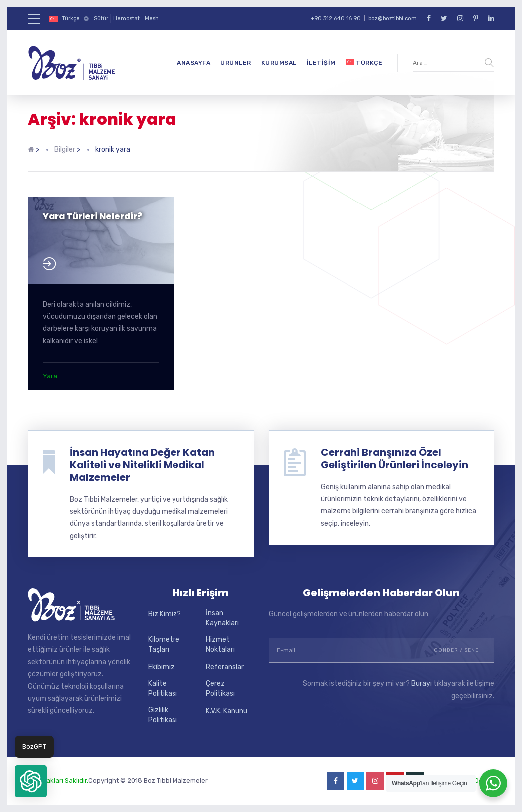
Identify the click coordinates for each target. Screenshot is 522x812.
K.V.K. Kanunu (227, 711)
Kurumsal (279, 63)
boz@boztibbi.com (393, 19)
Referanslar (225, 667)
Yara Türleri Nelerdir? (92, 216)
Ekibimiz (161, 667)
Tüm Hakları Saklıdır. (58, 780)
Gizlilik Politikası (163, 715)
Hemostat (126, 19)
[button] (31, 781)
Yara (50, 376)
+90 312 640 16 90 (336, 19)
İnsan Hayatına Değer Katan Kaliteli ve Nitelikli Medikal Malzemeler (142, 465)
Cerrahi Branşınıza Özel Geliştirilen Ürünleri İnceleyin (394, 459)
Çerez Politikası (220, 689)
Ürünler (236, 63)
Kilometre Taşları (164, 645)
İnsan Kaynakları (222, 618)
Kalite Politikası (163, 689)
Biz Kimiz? (165, 614)
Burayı (422, 684)
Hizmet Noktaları (220, 645)
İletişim (321, 63)
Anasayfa (194, 63)
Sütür (101, 19)
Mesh (152, 19)
